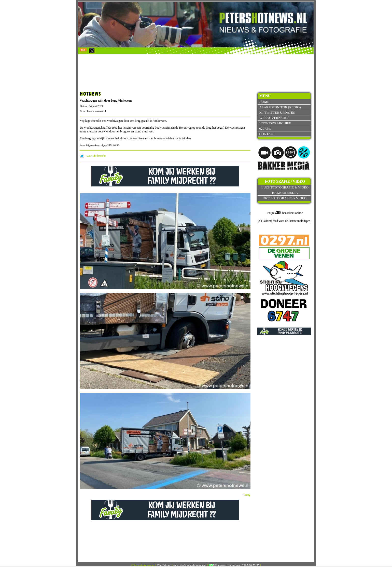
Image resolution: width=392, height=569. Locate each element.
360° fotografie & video (285, 198)
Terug (247, 495)
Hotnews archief (275, 123)
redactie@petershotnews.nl (190, 565)
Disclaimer (164, 565)
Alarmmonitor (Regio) (280, 107)
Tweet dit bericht (96, 156)
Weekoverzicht (274, 118)
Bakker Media (285, 193)
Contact (267, 134)
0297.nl (265, 128)
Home (264, 102)
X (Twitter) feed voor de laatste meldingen (284, 221)
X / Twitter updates (277, 112)
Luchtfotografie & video (285, 187)
